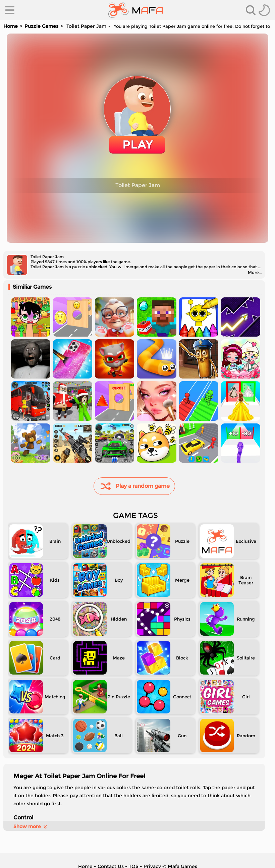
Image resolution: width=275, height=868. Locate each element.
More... (255, 272)
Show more (31, 826)
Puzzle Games (41, 26)
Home (11, 26)
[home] (136, 10)
